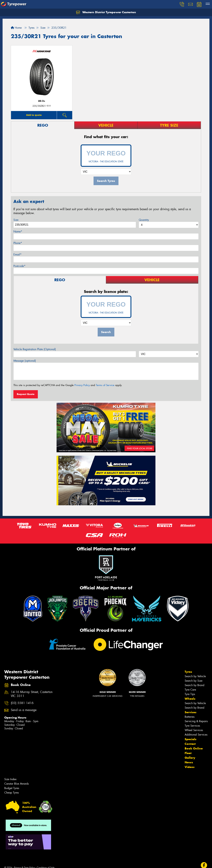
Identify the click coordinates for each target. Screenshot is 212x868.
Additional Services (196, 735)
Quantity (144, 220)
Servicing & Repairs (196, 721)
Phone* (18, 243)
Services (191, 712)
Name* (18, 232)
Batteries (190, 717)
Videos (190, 767)
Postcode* (19, 266)
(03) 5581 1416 (22, 703)
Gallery (190, 758)
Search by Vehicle (195, 676)
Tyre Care (190, 690)
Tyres (188, 672)
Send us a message (24, 710)
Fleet (188, 753)
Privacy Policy (82, 385)
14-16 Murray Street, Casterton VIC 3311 (32, 694)
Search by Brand (194, 685)
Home (16, 28)
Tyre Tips (190, 694)
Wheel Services (194, 730)
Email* (17, 255)
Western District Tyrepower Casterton (106, 12)
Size (16, 220)
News (189, 762)
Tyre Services (192, 726)
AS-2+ (42, 101)
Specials (191, 739)
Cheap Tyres (12, 793)
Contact (190, 744)
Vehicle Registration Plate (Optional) (35, 349)
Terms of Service (105, 385)
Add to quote (34, 115)
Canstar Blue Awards (17, 784)
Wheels (190, 699)
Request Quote (26, 394)
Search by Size (194, 681)
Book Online (194, 748)
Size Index (10, 779)
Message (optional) (25, 361)
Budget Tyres (12, 788)
